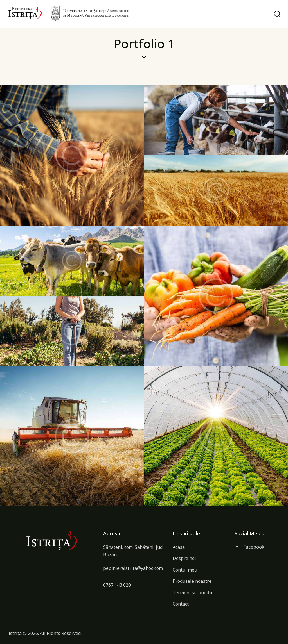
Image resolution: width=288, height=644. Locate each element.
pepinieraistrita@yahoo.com (133, 568)
